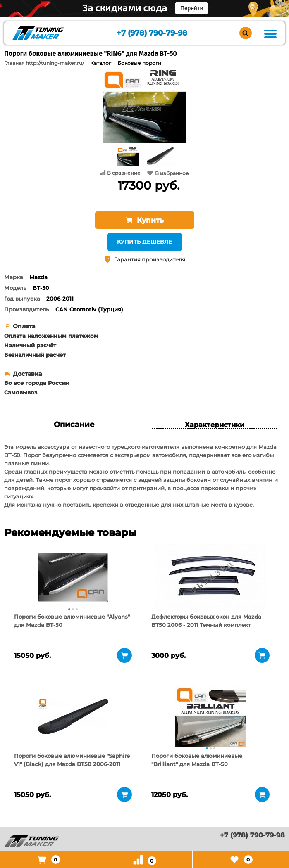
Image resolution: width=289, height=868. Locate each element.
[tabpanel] (73, 577)
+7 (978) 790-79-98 (152, 33)
